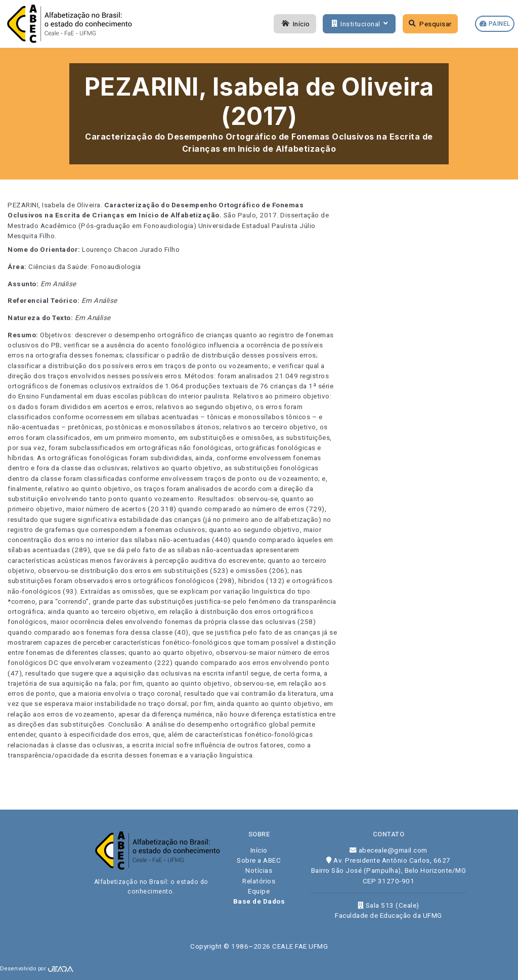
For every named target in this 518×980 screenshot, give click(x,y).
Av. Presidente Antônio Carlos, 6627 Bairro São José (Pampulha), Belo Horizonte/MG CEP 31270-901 (389, 871)
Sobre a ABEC (259, 860)
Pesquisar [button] (430, 24)
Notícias (259, 870)
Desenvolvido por (37, 969)
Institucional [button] (359, 24)
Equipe (259, 891)
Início (295, 24)
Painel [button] (495, 24)
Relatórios (259, 881)
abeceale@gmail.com (388, 850)
